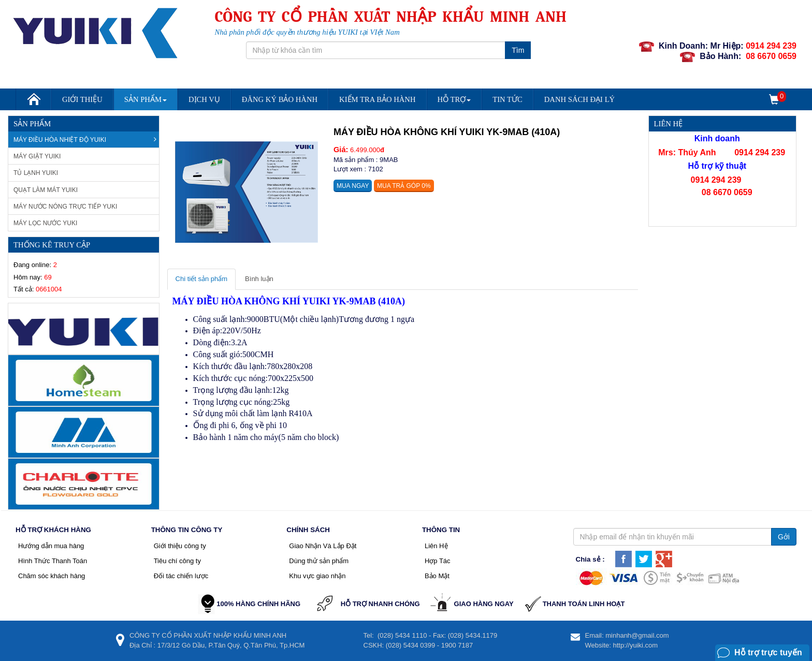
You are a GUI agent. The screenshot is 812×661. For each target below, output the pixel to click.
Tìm (518, 50)
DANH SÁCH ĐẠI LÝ (579, 99)
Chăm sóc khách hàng (52, 576)
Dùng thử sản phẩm (319, 561)
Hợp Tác (438, 561)
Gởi (784, 537)
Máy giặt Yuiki (37, 156)
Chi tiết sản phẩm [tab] (201, 279)
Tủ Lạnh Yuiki (36, 173)
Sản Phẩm (146, 99)
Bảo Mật (437, 576)
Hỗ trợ (454, 99)
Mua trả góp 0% (404, 186)
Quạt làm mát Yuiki (46, 190)
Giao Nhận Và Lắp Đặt (323, 546)
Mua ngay (353, 186)
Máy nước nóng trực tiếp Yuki (65, 207)
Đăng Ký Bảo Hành (280, 99)
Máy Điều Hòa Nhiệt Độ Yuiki (85, 139)
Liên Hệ (436, 546)
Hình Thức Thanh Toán (53, 561)
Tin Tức (508, 99)
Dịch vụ (204, 99)
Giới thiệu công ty (180, 546)
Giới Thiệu (82, 99)
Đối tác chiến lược (181, 576)
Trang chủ (33, 103)
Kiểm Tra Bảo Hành (377, 99)
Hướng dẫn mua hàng (51, 546)
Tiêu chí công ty (177, 561)
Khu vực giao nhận (317, 576)
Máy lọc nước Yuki (45, 223)
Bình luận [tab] (259, 279)
